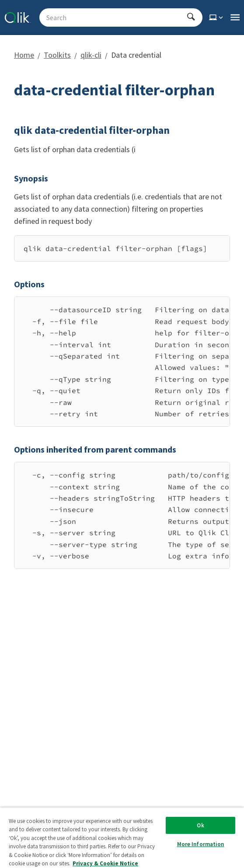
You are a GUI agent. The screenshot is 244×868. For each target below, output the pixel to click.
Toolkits (57, 55)
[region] (122, 248)
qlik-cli (91, 55)
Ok (200, 825)
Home (24, 55)
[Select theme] (217, 17)
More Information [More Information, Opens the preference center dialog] (201, 844)
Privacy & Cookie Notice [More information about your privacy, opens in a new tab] (105, 863)
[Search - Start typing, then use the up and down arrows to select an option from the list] (116, 17)
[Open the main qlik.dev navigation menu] (235, 17)
